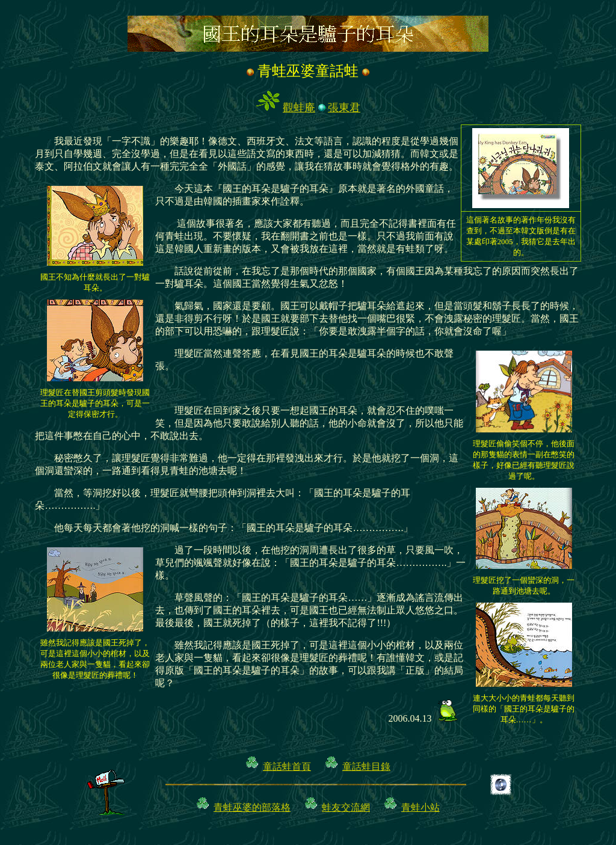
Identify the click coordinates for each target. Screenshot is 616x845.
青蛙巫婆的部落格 (252, 807)
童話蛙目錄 (366, 767)
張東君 (344, 108)
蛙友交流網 (346, 807)
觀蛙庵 (299, 108)
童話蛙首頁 (287, 767)
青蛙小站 (420, 807)
